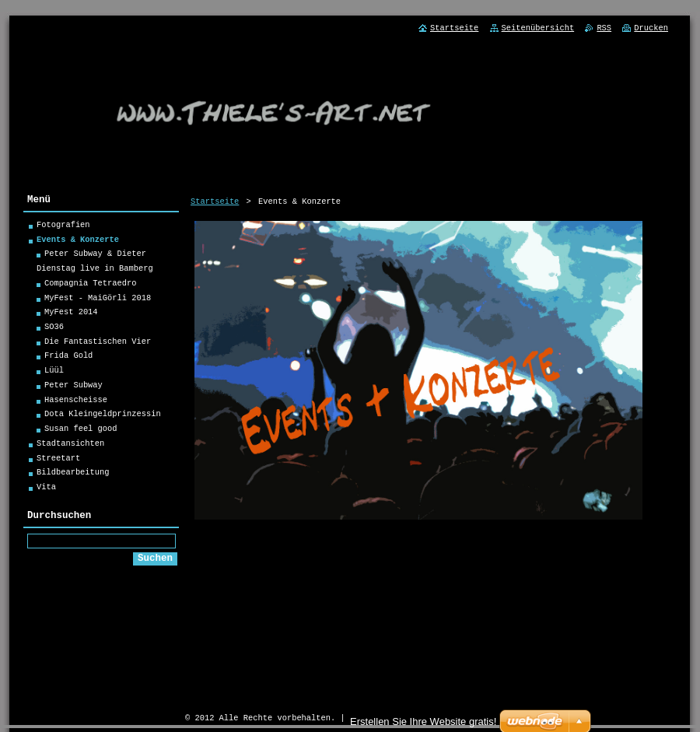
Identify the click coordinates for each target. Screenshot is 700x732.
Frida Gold (68, 358)
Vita (46, 489)
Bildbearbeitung (73, 475)
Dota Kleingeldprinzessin (103, 416)
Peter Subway (73, 387)
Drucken (651, 28)
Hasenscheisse (76, 402)
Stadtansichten (70, 446)
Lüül (54, 373)
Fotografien (63, 227)
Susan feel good (81, 431)
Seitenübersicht (538, 28)
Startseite (215, 201)
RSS (604, 28)
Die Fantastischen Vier (98, 344)
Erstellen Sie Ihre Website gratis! (423, 721)
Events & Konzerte (78, 242)
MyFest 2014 (71, 314)
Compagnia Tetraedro (90, 285)
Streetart (58, 461)
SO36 (54, 329)
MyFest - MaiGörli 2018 (98, 300)
